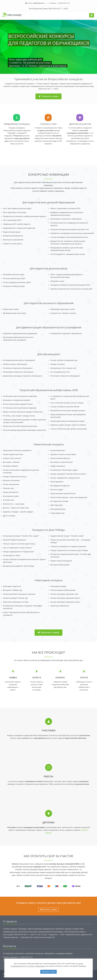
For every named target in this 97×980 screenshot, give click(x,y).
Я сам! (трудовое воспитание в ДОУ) (17, 282)
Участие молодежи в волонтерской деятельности (69, 237)
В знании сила (9, 500)
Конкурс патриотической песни (15, 477)
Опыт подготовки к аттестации (15, 212)
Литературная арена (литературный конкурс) (68, 421)
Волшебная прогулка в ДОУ (14, 275)
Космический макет (58, 450)
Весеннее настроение (11, 480)
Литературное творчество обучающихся (18, 372)
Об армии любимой (10, 466)
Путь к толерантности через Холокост (17, 548)
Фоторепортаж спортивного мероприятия (66, 333)
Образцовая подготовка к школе (63, 309)
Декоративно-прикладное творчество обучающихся (23, 376)
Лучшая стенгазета (58, 364)
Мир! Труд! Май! (57, 505)
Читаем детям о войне (12, 555)
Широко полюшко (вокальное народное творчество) (23, 412)
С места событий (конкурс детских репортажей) (69, 429)
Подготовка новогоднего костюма (16, 602)
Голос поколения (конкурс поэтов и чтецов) (67, 403)
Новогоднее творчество (12, 586)
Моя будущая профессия (60, 486)
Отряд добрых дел (57, 513)
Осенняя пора (8, 488)
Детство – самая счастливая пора (16, 508)
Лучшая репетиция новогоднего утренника (19, 594)
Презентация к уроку (11, 309)
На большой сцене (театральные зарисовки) (20, 396)
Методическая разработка (13, 236)
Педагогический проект (12, 232)
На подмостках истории (59, 501)
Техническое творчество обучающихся (18, 368)
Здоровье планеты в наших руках (63, 454)
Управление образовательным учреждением (20, 333)
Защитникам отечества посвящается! (17, 450)
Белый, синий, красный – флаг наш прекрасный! (69, 497)
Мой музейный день (58, 509)
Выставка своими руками (60, 565)
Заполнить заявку (48, 96)
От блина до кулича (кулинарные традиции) (20, 408)
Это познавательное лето (60, 372)
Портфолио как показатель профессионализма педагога (25, 216)
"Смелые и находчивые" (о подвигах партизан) (68, 546)
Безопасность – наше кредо (14, 504)
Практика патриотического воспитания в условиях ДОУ (71, 289)
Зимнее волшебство (11, 492)
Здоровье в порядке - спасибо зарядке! (18, 512)
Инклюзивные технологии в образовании (66, 219)
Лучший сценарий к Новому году (15, 598)
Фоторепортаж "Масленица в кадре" (64, 470)
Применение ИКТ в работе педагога (17, 224)
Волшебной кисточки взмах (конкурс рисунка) (68, 411)
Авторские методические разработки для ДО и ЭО (70, 229)
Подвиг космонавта (58, 466)
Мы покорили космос (11, 496)
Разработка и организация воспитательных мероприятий (72, 233)
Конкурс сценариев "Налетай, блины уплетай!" (68, 474)
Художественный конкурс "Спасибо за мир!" (67, 536)
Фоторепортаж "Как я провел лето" (64, 368)
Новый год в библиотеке (60, 606)
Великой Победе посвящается (15, 540)
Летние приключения (11, 484)
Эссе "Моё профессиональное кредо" (17, 208)
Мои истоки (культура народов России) (18, 404)
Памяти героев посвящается (61, 561)
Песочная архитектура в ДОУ (14, 278)
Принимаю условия (48, 972)
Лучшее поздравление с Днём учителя (65, 478)
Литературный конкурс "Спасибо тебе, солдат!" (21, 536)
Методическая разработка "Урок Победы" (19, 566)
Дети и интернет (9, 516)
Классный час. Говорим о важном (63, 313)
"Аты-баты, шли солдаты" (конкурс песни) (19, 416)
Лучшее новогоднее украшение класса (65, 602)
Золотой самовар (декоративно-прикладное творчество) (25, 430)
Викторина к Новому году (13, 590)
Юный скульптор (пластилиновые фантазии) (20, 426)
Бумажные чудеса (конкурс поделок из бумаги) (68, 425)
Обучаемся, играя (57, 281)
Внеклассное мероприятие (13, 240)
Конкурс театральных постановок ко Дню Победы (69, 550)
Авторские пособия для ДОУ (14, 286)
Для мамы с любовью (11, 462)
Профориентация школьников (14, 313)
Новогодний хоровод (58, 586)
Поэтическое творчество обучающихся (65, 376)
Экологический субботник (60, 458)
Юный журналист (57, 482)
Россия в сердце (57, 490)
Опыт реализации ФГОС (12, 220)
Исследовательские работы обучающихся (19, 360)
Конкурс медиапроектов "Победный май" (19, 552)
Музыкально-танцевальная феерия (17, 400)
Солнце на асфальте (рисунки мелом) (65, 407)
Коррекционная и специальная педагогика (19, 228)
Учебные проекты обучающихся (15, 364)
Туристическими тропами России (63, 493)
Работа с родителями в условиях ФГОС (65, 208)
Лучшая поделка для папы (13, 454)
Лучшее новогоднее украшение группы (65, 598)
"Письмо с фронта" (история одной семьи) (19, 544)
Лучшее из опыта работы (13, 244)
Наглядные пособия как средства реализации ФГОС (70, 285)
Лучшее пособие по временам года (64, 360)
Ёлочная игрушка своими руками (63, 590)
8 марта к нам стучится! (12, 458)
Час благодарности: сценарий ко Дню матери (68, 254)
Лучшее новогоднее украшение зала (64, 594)
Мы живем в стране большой (61, 462)
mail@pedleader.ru (39, 3)
